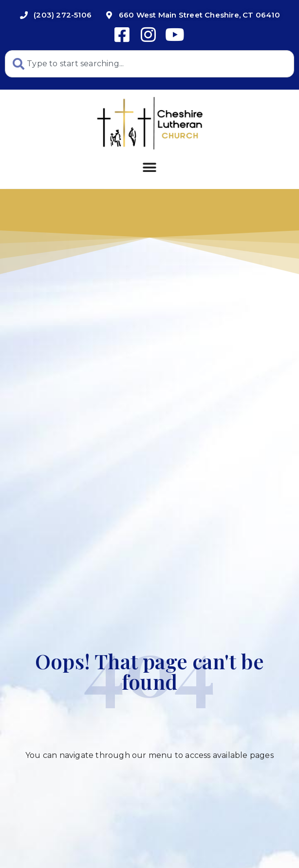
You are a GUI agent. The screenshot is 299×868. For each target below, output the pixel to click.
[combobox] (149, 64)
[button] (149, 168)
